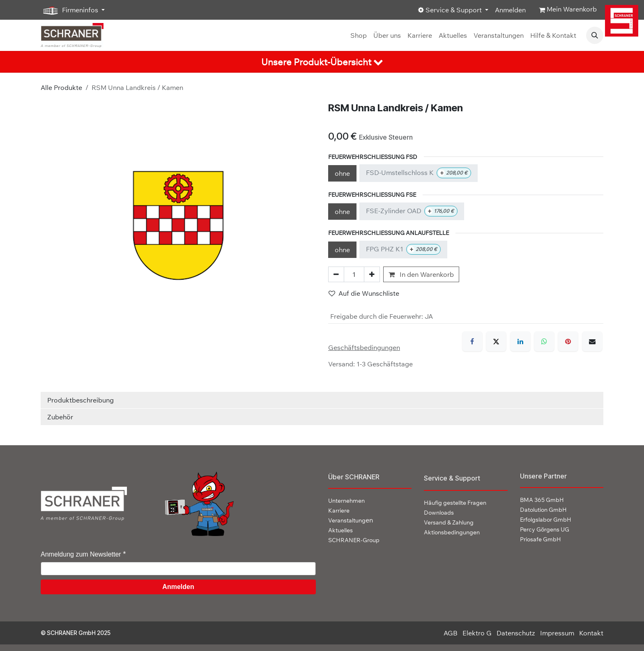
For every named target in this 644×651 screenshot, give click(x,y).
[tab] (322, 62)
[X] (496, 341)
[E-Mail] (592, 341)
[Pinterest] (568, 341)
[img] (623, 21)
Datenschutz (516, 633)
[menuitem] (359, 35)
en (351, 520)
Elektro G (477, 633)
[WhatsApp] (544, 341)
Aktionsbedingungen (452, 532)
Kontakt (591, 633)
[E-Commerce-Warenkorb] (568, 10)
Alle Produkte (61, 87)
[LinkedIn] (520, 341)
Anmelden (510, 10)
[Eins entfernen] (336, 274)
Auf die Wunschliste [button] (364, 293)
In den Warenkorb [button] (421, 274)
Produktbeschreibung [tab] (80, 400)
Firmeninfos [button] (70, 10)
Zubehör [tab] (60, 417)
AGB (451, 633)
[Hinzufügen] (372, 274)
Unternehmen (346, 501)
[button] (595, 35)
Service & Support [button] (451, 10)
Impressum (557, 633)
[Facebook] (472, 341)
